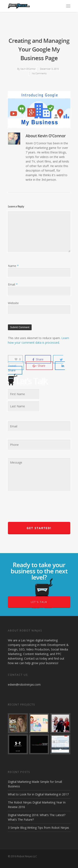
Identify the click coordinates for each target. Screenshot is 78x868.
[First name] (24, 394)
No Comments (39, 73)
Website (13, 303)
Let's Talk (39, 602)
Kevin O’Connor (28, 69)
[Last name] (24, 406)
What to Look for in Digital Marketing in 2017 (38, 794)
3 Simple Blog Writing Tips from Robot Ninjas (38, 828)
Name (13, 266)
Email (13, 284)
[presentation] (40, 509)
